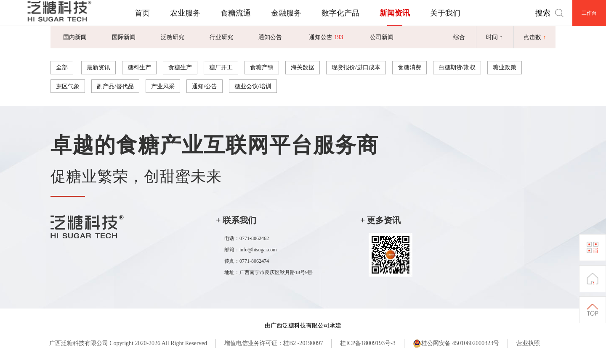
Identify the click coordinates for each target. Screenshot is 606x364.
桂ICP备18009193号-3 (368, 343)
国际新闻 (124, 37)
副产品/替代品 (115, 86)
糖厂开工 (221, 67)
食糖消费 (409, 67)
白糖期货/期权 (457, 67)
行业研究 (221, 37)
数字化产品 (340, 13)
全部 (62, 67)
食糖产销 (262, 67)
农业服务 (185, 13)
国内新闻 (75, 37)
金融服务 (286, 13)
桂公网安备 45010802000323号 (456, 343)
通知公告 (270, 37)
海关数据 (303, 67)
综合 (459, 37)
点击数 (535, 37)
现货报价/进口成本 (356, 67)
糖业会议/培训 (253, 86)
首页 (142, 13)
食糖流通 (236, 13)
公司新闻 (382, 37)
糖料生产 (139, 67)
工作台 (589, 13)
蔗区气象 (68, 86)
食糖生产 (180, 67)
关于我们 (445, 13)
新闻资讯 (395, 13)
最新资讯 (98, 67)
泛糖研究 (173, 37)
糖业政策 (505, 67)
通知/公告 (205, 86)
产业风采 (163, 86)
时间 (494, 37)
